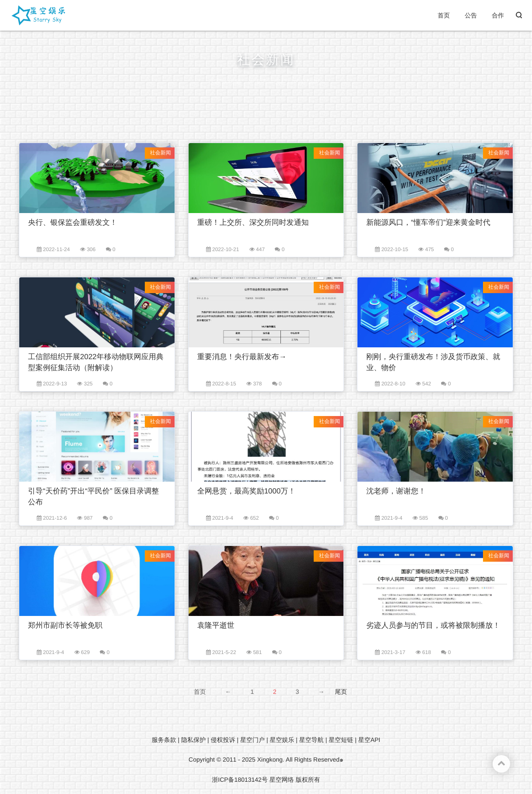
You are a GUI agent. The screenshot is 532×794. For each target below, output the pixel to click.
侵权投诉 (223, 740)
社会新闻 (161, 153)
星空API (369, 740)
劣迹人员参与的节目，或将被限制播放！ (433, 625)
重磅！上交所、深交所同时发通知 (253, 222)
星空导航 (311, 740)
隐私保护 (193, 740)
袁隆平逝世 (216, 625)
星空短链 (341, 740)
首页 (444, 15)
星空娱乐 (282, 740)
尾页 (341, 692)
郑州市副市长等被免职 (65, 625)
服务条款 (164, 740)
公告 (471, 15)
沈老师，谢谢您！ (396, 491)
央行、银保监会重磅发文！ (73, 222)
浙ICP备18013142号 (240, 780)
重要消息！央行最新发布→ (242, 357)
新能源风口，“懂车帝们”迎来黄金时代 (428, 222)
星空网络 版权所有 (295, 780)
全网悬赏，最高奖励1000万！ (247, 491)
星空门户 (252, 740)
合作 (498, 15)
